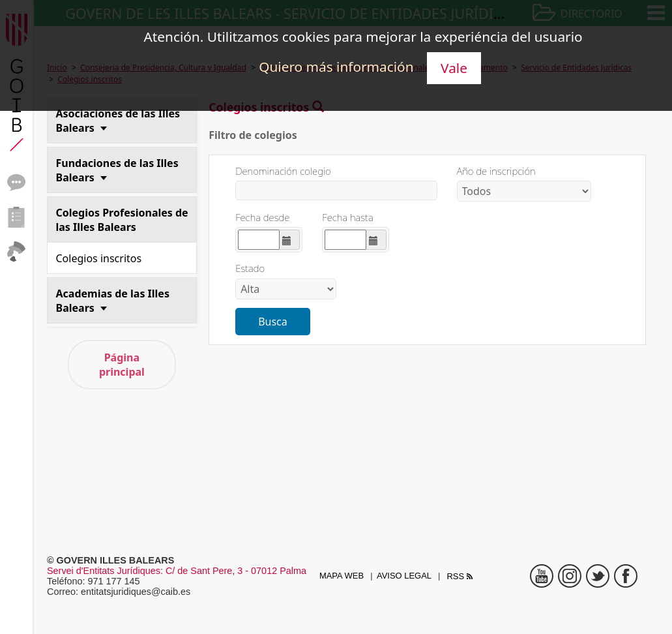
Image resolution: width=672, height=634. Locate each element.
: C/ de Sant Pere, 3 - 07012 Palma (233, 571)
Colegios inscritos (99, 258)
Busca (273, 322)
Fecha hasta (347, 218)
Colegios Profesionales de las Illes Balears (122, 220)
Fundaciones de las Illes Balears (117, 170)
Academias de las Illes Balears (113, 301)
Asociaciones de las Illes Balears (118, 121)
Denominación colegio (283, 171)
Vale (454, 68)
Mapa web (342, 576)
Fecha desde (262, 218)
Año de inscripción (496, 171)
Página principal (122, 365)
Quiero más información (336, 67)
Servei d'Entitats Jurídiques (104, 571)
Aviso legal (404, 576)
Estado (250, 268)
